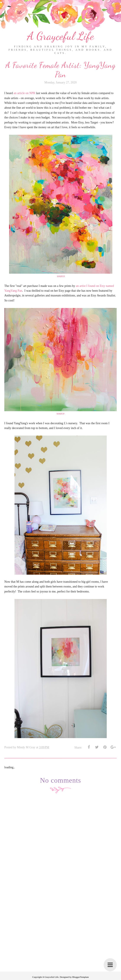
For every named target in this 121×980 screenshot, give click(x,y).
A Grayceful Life (60, 36)
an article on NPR (24, 93)
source (61, 276)
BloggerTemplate (81, 977)
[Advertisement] (60, 941)
